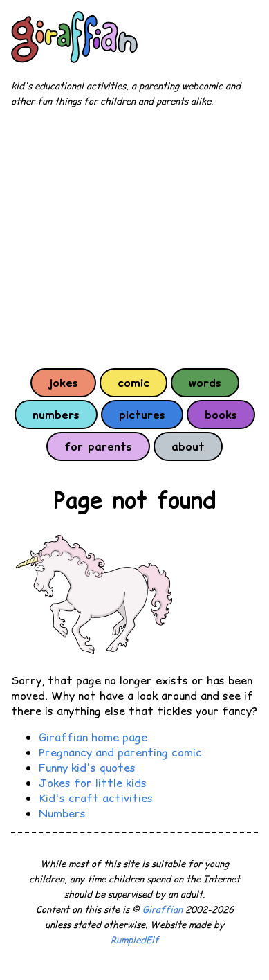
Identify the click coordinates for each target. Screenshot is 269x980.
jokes (63, 383)
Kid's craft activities (96, 798)
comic (133, 383)
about (188, 446)
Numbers (62, 813)
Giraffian (163, 910)
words (205, 383)
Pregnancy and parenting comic (120, 752)
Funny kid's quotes (87, 768)
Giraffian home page (93, 737)
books (221, 415)
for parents (98, 446)
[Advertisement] (134, 237)
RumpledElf (135, 940)
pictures (142, 415)
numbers (56, 415)
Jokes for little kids (93, 783)
